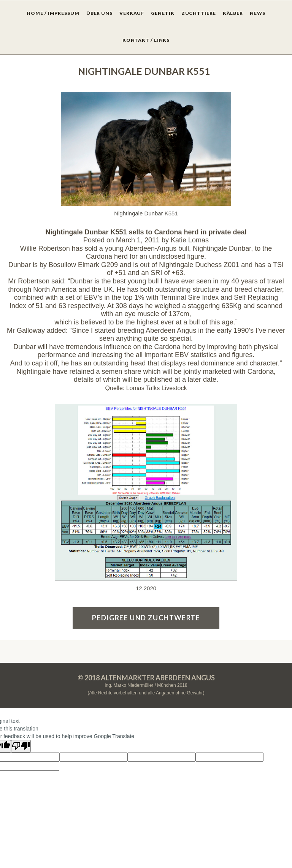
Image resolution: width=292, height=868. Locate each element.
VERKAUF (132, 13)
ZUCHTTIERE (199, 13)
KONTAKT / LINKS (146, 40)
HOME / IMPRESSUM (53, 13)
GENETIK (163, 13)
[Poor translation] (21, 746)
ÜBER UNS (99, 13)
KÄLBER (233, 13)
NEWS (258, 13)
